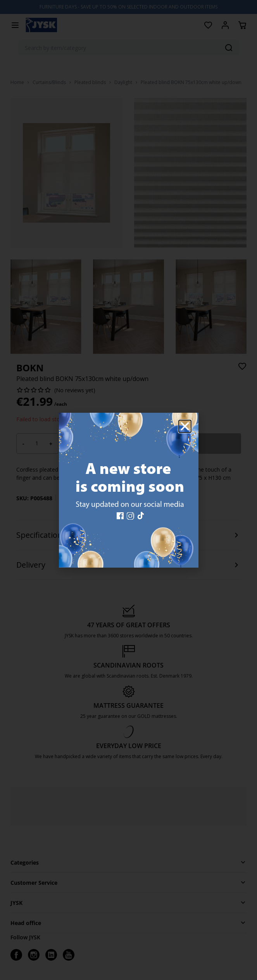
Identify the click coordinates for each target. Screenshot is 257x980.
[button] (185, 426)
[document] (128, 490)
